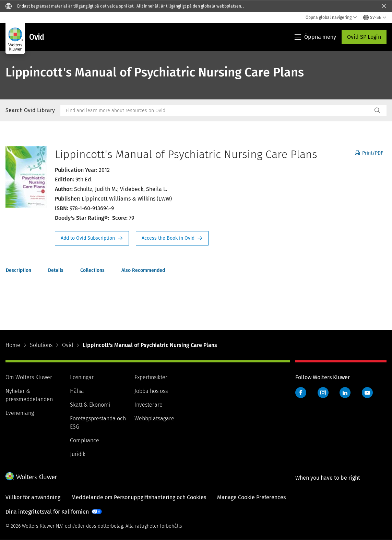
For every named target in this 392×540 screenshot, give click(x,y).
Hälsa (77, 391)
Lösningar (82, 377)
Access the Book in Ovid (172, 238)
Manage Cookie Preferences (251, 497)
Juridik (78, 454)
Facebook (301, 393)
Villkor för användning (33, 497)
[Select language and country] (375, 17)
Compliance (85, 440)
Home (13, 345)
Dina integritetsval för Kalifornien (47, 512)
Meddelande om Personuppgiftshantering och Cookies (139, 497)
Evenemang (20, 413)
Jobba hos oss (151, 391)
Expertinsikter (151, 377)
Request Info (92, 238)
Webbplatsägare (154, 418)
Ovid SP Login (364, 37)
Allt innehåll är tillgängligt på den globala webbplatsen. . (190, 6)
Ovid (68, 345)
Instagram (323, 393)
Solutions (41, 345)
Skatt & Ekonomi (90, 405)
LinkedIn (345, 393)
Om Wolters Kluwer (29, 377)
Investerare (149, 405)
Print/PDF (369, 153)
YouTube (367, 393)
